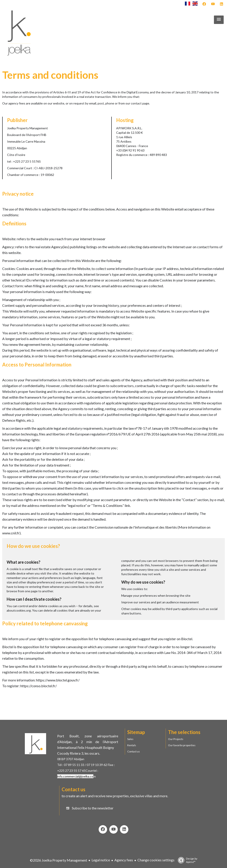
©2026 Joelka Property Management (59, 860)
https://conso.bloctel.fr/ (39, 686)
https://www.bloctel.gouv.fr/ (58, 680)
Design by (186, 860)
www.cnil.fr (11, 533)
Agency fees (124, 860)
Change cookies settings (156, 860)
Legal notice (101, 860)
